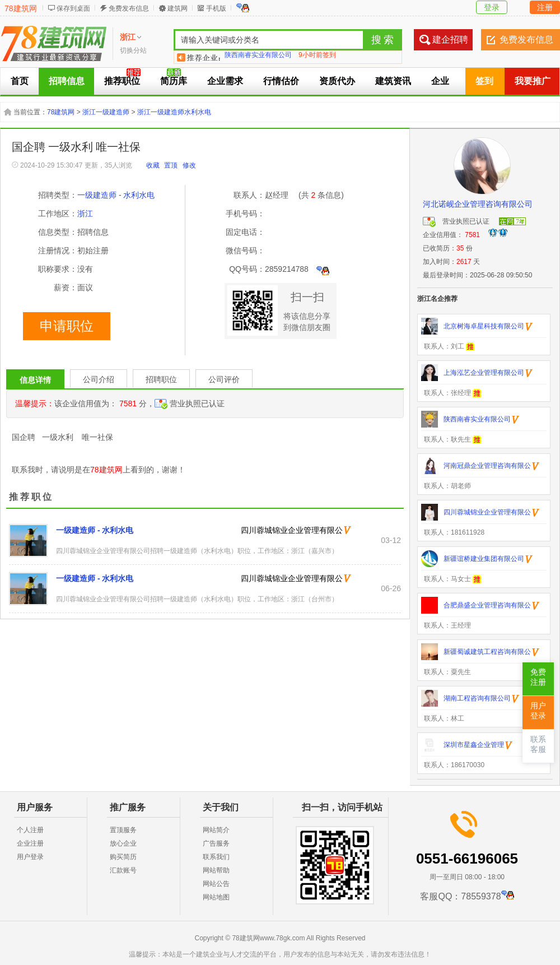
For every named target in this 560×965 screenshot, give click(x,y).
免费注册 (538, 677)
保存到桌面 (73, 8)
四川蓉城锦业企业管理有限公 (292, 530)
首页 (20, 81)
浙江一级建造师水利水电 (174, 112)
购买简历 (123, 857)
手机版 (216, 8)
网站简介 (216, 830)
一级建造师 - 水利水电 (95, 530)
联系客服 (538, 744)
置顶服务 (123, 830)
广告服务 (216, 843)
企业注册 (30, 843)
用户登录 (30, 857)
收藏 (153, 165)
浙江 (85, 214)
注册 (545, 7)
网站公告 (216, 884)
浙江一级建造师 (106, 112)
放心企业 (123, 843)
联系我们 (216, 857)
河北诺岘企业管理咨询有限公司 (478, 204)
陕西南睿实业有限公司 (258, 57)
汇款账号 (123, 870)
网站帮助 (216, 870)
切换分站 (133, 50)
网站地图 (216, 897)
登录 (492, 7)
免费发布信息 (129, 8)
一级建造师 (97, 195)
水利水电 (139, 195)
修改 (189, 165)
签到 (484, 81)
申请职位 (67, 326)
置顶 (171, 165)
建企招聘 (450, 40)
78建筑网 (21, 8)
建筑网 (178, 8)
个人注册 (30, 830)
